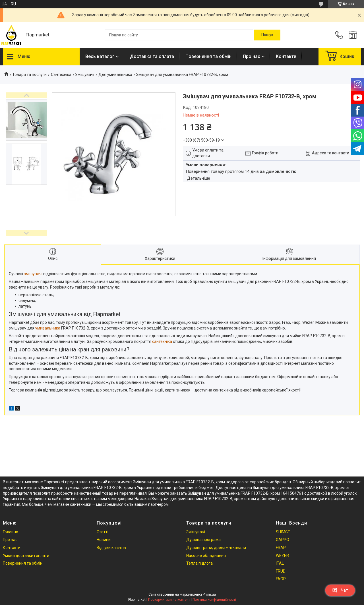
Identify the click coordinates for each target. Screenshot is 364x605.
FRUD (281, 571)
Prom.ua (209, 594)
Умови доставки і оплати (26, 556)
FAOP (281, 579)
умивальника (48, 328)
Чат (340, 590)
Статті (103, 532)
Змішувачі (85, 74)
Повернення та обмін (208, 56)
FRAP (281, 548)
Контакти (286, 56)
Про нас (252, 56)
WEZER (282, 556)
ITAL (280, 563)
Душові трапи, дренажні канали (216, 548)
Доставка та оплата (152, 56)
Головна (11, 532)
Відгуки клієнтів (111, 548)
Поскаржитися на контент (169, 600)
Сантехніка (61, 74)
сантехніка (162, 341)
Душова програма (203, 540)
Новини (104, 540)
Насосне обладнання (206, 556)
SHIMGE (283, 532)
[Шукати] (267, 35)
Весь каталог (100, 56)
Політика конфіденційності (214, 600)
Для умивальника (115, 74)
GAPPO (283, 540)
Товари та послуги (29, 74)
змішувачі (33, 274)
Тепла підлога (199, 563)
